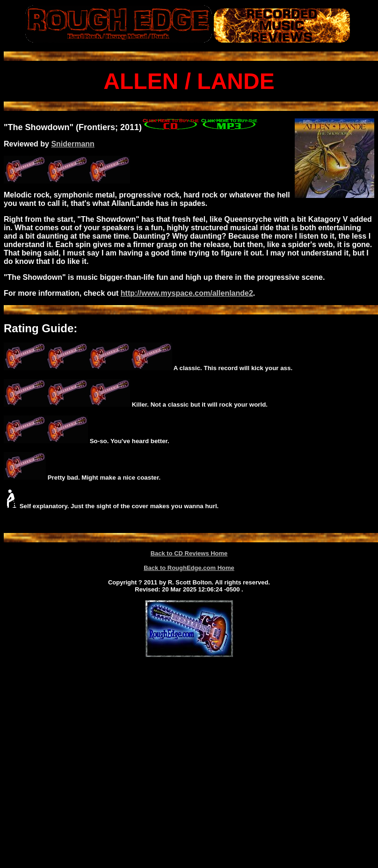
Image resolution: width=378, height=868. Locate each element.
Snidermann (73, 144)
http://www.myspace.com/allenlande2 (187, 293)
